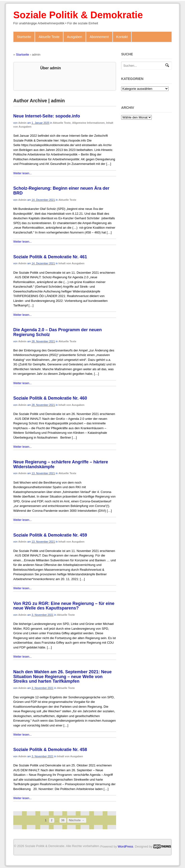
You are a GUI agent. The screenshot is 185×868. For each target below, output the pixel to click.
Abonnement (99, 37)
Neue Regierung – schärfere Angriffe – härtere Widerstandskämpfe (61, 464)
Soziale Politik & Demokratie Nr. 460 (50, 398)
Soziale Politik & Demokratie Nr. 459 (50, 535)
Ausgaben (75, 37)
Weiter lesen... (22, 173)
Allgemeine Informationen (88, 123)
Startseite (24, 37)
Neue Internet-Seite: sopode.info (47, 116)
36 (63, 820)
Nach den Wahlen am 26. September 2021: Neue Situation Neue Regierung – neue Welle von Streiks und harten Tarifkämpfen (62, 677)
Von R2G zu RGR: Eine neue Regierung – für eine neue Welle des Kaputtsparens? (64, 606)
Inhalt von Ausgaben (72, 263)
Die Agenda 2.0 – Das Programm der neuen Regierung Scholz (57, 332)
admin (22, 123)
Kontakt (122, 37)
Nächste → (77, 820)
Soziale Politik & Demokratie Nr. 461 (50, 257)
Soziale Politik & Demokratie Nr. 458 (50, 750)
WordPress (126, 846)
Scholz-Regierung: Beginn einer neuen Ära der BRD (61, 191)
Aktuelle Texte (49, 37)
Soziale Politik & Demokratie (78, 15)
